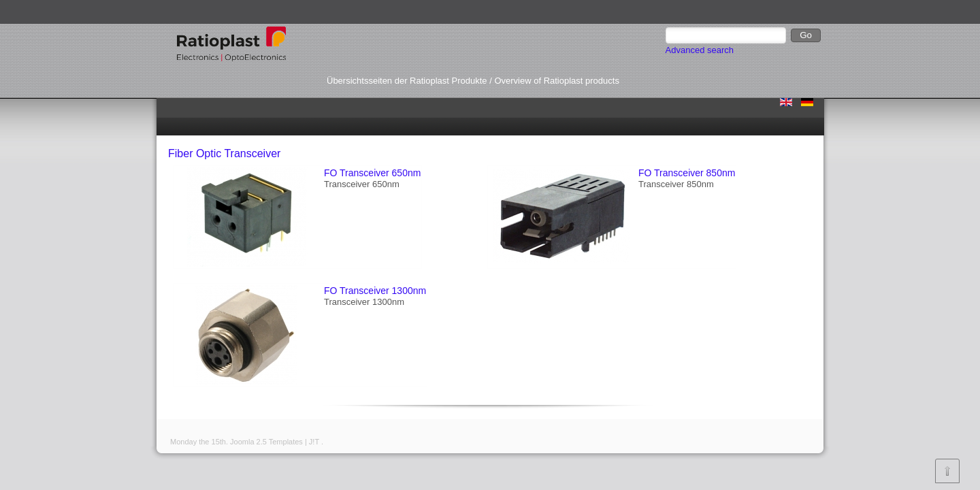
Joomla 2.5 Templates (266, 442)
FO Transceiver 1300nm (375, 291)
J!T (314, 442)
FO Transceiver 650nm (372, 173)
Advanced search (700, 50)
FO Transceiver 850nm (687, 173)
